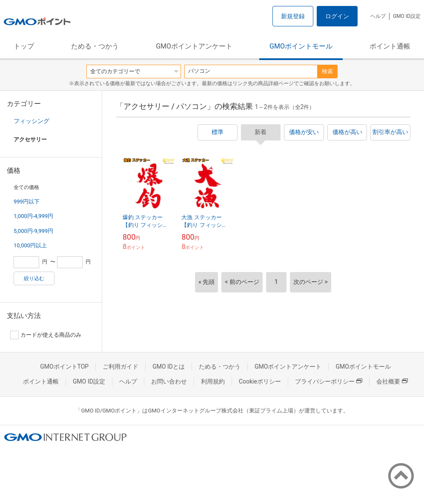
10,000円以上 (30, 245)
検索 (327, 71)
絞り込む (34, 278)
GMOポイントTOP (64, 367)
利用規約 (213, 381)
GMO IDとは (169, 367)
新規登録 (293, 16)
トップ (24, 46)
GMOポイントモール (301, 46)
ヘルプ (378, 16)
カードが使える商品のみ (46, 335)
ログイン (337, 16)
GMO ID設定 (407, 16)
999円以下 (27, 202)
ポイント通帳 (390, 46)
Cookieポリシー (260, 381)
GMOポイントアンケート (194, 46)
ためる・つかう (95, 46)
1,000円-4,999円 (33, 216)
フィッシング (32, 121)
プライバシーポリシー (329, 381)
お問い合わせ (169, 381)
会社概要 (392, 381)
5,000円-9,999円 (33, 231)
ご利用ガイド (120, 367)
